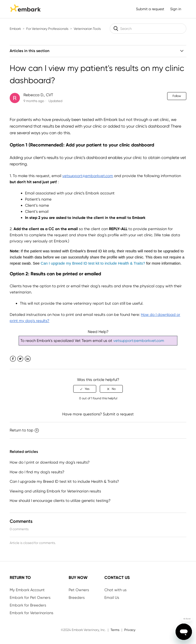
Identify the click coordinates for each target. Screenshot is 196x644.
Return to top (24, 430)
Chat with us (115, 590)
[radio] (85, 389)
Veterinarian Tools (87, 29)
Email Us (112, 598)
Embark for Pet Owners (30, 598)
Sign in (176, 9)
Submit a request (150, 9)
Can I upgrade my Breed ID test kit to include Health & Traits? (64, 481)
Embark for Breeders (28, 605)
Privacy (130, 630)
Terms (115, 630)
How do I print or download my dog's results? (50, 462)
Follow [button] (177, 96)
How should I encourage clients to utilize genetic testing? (60, 501)
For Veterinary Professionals (47, 29)
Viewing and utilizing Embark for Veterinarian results (55, 491)
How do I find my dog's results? (37, 472)
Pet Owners (79, 590)
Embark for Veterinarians (32, 613)
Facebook (13, 359)
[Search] (148, 29)
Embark (15, 29)
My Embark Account (27, 590)
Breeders (77, 598)
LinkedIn (28, 359)
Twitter (20, 359)
